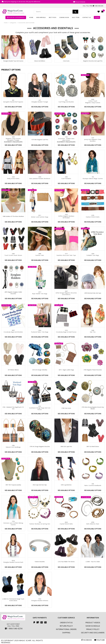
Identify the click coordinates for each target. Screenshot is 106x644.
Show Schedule (93, 626)
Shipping (66, 633)
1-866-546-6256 (14, 628)
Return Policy (66, 626)
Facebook (87, 640)
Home (31, 17)
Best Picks (53, 17)
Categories (13, 23)
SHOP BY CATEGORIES (16, 17)
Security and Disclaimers (93, 633)
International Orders (66, 629)
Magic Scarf (25, 640)
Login (97, 17)
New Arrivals (41, 17)
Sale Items (76, 17)
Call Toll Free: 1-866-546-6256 (93, 6)
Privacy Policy (93, 629)
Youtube (100, 640)
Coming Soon (64, 17)
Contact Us (87, 17)
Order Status (66, 623)
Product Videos (93, 623)
